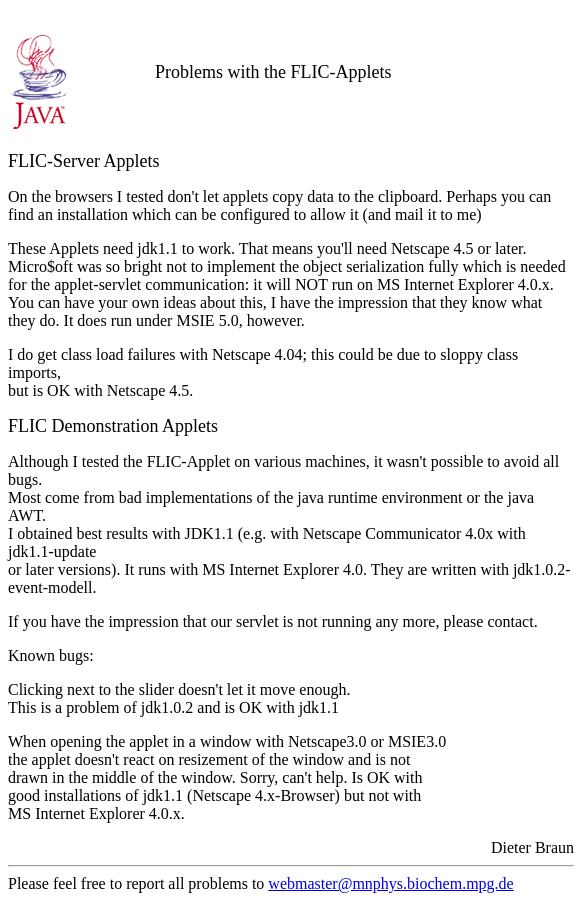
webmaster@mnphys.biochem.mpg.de (390, 883)
